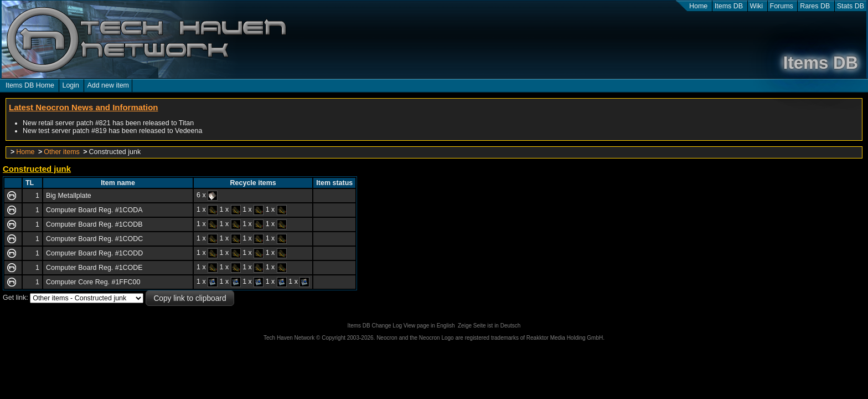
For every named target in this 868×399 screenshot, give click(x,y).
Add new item (108, 85)
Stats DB (851, 6)
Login (71, 85)
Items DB (729, 6)
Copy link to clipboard (190, 298)
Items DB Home (30, 85)
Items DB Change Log (375, 326)
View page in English (429, 326)
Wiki (757, 6)
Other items (61, 152)
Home (698, 6)
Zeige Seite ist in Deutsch (489, 326)
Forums (782, 6)
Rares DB (815, 6)
